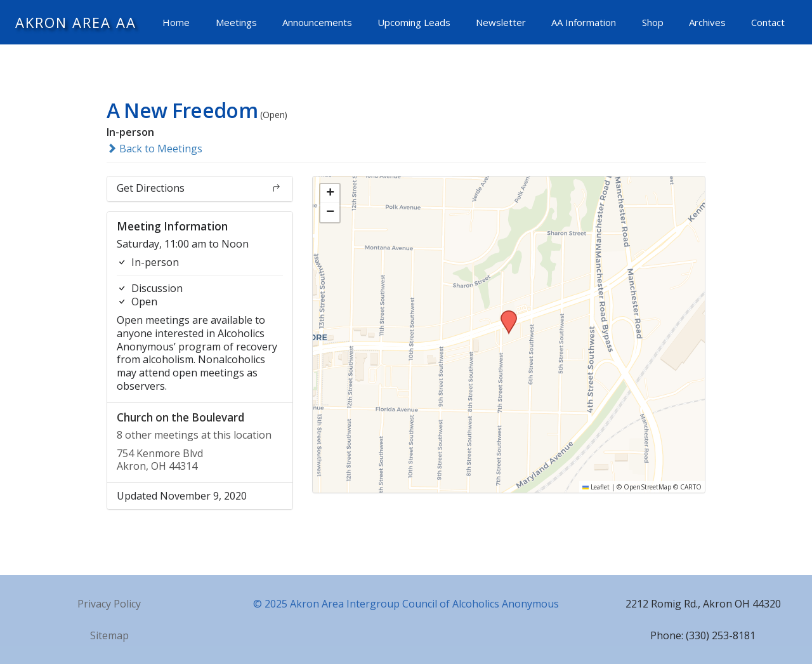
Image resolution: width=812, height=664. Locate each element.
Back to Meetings (154, 149)
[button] (504, 314)
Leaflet (596, 487)
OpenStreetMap (647, 487)
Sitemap (109, 635)
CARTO (691, 487)
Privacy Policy (109, 604)
